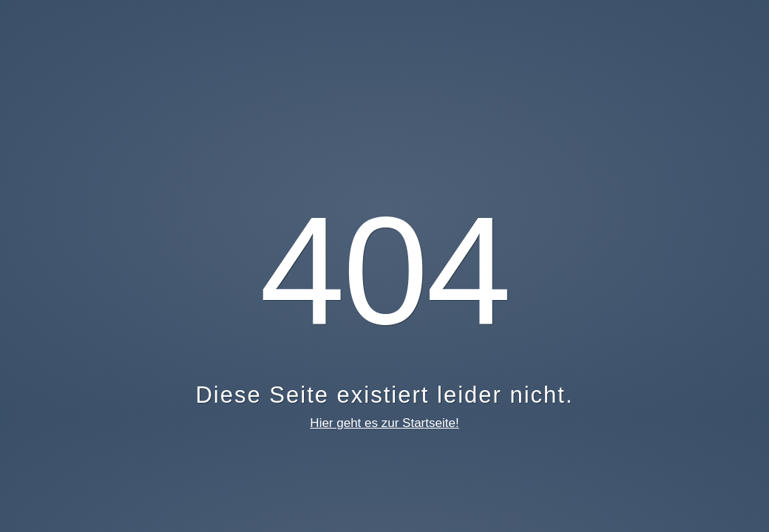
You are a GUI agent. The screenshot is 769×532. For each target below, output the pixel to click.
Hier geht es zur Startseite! (384, 423)
